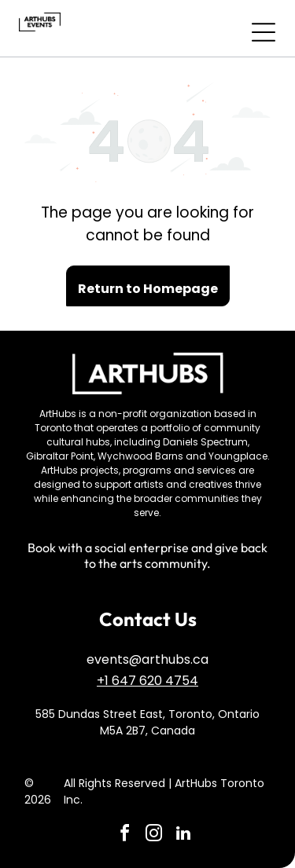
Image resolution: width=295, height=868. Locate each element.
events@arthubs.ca (147, 659)
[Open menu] (264, 32)
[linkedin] (183, 835)
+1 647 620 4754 (147, 681)
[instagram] (154, 835)
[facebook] (125, 835)
